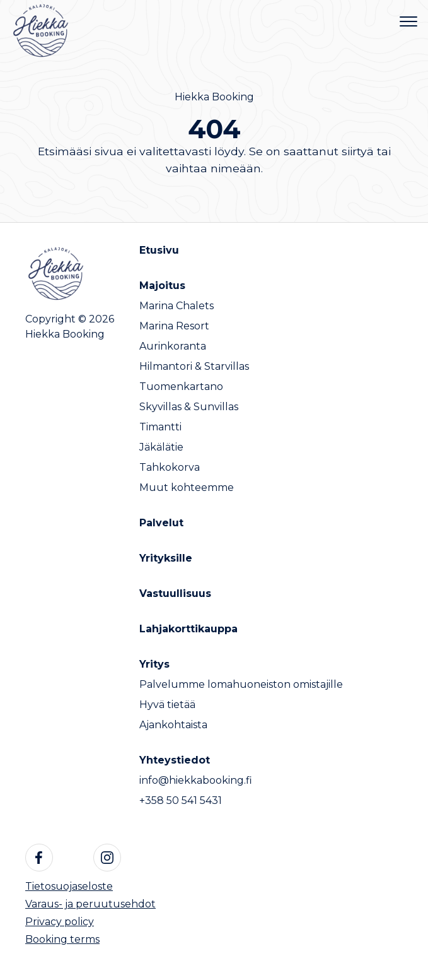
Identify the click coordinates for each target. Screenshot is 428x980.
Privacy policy (60, 922)
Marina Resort (174, 326)
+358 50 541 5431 (181, 800)
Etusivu (159, 250)
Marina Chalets (176, 306)
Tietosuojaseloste (69, 886)
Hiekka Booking (214, 97)
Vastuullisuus (175, 593)
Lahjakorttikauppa (188, 629)
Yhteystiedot (175, 760)
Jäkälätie (161, 447)
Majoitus (162, 286)
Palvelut (161, 523)
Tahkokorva (170, 467)
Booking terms (62, 939)
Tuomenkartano (181, 387)
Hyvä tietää (167, 705)
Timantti (160, 427)
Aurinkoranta (173, 346)
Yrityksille (166, 558)
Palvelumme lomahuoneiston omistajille (241, 684)
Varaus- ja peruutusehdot (90, 904)
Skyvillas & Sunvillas (189, 407)
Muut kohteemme (187, 487)
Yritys (154, 664)
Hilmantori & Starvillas (194, 366)
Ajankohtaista (173, 725)
